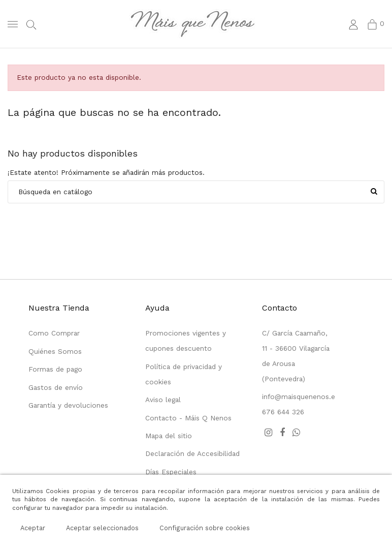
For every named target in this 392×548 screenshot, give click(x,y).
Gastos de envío (56, 387)
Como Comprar (54, 333)
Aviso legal (163, 400)
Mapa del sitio (169, 436)
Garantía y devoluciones (68, 405)
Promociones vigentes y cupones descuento (186, 341)
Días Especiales (171, 472)
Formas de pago (55, 369)
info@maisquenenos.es (300, 397)
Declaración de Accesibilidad (192, 453)
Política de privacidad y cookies (184, 374)
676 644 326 (283, 412)
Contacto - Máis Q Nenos (188, 418)
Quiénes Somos (55, 351)
